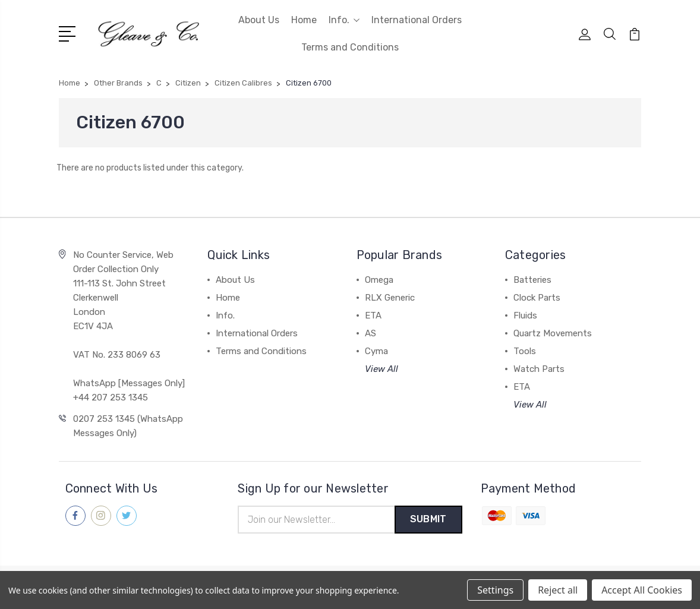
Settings (495, 590)
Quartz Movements (553, 333)
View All (381, 369)
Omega (379, 280)
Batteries (532, 280)
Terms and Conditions (350, 47)
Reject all (558, 590)
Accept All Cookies (642, 590)
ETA (373, 315)
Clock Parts (537, 298)
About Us (259, 20)
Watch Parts (539, 369)
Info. (344, 20)
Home (304, 20)
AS (371, 333)
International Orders (417, 20)
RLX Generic (390, 298)
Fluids (525, 315)
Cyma (376, 351)
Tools (525, 351)
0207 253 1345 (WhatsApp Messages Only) (128, 426)
